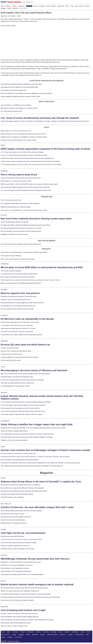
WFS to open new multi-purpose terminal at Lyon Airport (18, 259)
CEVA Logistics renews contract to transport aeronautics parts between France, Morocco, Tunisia (30, 280)
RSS (87, 635)
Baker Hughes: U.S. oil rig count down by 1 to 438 (16, 181)
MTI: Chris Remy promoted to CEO (11, 111)
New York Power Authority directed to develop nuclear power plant (36, 219)
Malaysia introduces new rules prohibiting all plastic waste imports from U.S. (24, 134)
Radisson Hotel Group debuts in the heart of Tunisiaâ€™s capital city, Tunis (41, 482)
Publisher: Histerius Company (10, 641)
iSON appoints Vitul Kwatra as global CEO (14, 90)
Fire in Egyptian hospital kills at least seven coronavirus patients (20, 203)
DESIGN (3, 529)
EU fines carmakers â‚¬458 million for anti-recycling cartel (18, 454)
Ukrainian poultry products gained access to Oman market (18, 140)
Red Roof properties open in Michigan (12, 497)
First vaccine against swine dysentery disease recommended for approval (23, 405)
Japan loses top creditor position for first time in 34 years (18, 328)
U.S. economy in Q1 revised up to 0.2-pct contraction (17, 325)
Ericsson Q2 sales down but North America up (25, 345)
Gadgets (3, 8)
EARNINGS (4, 341)
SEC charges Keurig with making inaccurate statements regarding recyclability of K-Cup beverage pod (32, 466)
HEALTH (3, 581)
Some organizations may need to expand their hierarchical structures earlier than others (27, 434)
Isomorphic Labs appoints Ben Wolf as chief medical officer (19, 296)
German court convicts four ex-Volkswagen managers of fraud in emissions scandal (45, 450)
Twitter (3, 637)
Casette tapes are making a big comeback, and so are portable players (22, 574)
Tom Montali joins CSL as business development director (18, 306)
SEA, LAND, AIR (6, 504)
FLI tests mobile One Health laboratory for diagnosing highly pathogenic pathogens (26, 402)
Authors (43, 635)
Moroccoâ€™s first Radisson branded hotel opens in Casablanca (20, 485)
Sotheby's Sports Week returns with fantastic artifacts (17, 494)
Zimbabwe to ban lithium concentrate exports (14, 234)
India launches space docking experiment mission (16, 623)
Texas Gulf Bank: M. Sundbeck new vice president (16, 105)
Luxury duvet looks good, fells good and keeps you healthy (19, 543)
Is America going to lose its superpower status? (15, 386)
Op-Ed (48, 6)
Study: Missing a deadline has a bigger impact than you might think (37, 424)
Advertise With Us (53, 635)
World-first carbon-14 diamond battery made (14, 626)
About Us (63, 635)
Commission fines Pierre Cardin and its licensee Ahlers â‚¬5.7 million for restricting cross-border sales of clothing (35, 457)
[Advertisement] (14, 38)
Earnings (42, 6)
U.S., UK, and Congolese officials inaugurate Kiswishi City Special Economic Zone (26, 190)
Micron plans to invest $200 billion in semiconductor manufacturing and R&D (24, 210)
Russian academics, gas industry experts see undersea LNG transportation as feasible (27, 620)
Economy (35, 6)
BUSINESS (4, 171)
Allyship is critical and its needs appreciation (14, 440)
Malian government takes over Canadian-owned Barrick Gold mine (21, 283)
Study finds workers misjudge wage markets (14, 431)
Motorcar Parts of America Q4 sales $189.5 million (16, 351)
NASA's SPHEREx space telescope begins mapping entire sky (20, 617)
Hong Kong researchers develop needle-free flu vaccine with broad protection (24, 588)
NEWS (3, 145)
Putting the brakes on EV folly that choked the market (17, 377)
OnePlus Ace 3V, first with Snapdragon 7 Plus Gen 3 (17, 565)
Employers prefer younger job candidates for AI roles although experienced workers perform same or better (33, 428)
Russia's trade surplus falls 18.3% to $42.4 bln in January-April (20, 322)
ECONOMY (4, 315)
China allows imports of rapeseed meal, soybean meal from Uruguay (21, 414)
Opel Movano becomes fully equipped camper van (16, 517)
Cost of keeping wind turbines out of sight (23, 610)
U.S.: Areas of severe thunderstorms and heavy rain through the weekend (40, 118)
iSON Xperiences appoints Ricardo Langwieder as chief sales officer (21, 84)
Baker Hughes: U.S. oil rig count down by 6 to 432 (16, 131)
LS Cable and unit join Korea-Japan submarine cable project (19, 274)
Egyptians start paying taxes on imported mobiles (16, 207)
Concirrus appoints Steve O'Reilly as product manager (17, 309)
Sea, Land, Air (80, 6)
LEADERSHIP (5, 421)
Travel (72, 6)
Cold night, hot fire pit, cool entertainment (23, 533)
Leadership (60, 6)
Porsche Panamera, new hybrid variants (13, 520)
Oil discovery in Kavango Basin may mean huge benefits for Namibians (22, 380)
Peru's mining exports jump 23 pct (19, 175)
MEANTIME (4, 607)
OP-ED (3, 367)
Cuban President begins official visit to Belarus (15, 222)
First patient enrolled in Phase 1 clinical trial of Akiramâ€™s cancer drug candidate (26, 594)
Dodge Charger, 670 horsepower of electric (14, 523)
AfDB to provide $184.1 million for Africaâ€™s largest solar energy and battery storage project (29, 184)
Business (8, 6)
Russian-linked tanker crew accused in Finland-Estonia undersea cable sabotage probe (27, 158)
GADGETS (4, 555)
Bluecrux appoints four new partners (20, 293)
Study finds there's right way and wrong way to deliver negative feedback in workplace (27, 437)
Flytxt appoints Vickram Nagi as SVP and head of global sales (19, 87)
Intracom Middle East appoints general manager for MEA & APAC (21, 96)
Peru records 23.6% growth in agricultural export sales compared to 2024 (23, 411)
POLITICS (4, 215)
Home (3, 632)
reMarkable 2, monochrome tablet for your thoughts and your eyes (21, 562)
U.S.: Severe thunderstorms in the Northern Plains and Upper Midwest (22, 152)
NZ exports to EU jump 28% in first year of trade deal (17, 332)
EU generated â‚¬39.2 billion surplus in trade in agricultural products (21, 335)
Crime (67, 6)
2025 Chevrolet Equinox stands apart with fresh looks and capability (21, 511)
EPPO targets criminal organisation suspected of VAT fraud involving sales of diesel (45, 149)
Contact (70, 635)
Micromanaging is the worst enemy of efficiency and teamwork (34, 370)
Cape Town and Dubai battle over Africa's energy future (17, 383)
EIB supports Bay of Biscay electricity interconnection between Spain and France (25, 187)
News (2, 6)
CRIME (3, 447)
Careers (29, 6)
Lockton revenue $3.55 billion (10, 348)
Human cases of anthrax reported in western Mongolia (17, 600)
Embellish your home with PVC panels (12, 536)
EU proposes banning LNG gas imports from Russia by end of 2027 (21, 228)
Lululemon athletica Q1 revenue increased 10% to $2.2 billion (19, 357)
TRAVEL (3, 478)
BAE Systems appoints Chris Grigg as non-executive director (19, 108)
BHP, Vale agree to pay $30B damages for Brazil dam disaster (20, 460)
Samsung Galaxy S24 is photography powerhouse (16, 571)
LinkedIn (10, 637)
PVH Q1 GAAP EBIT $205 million (11, 360)
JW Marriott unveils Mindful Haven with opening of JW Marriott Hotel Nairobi (24, 491)
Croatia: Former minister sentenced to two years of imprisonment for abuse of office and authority (30, 161)
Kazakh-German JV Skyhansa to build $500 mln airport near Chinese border (24, 137)
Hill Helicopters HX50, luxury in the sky (13, 514)
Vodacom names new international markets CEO (15, 300)
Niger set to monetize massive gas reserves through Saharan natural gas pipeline (25, 374)
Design (87, 6)
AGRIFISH (4, 393)
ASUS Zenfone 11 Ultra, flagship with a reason (15, 568)
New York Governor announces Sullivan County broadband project (21, 231)
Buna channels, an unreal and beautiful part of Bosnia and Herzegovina (22, 488)
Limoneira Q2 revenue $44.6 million (12, 354)
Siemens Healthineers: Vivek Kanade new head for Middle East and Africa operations (27, 93)
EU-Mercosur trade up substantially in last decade (27, 319)
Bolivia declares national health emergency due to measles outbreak (37, 584)
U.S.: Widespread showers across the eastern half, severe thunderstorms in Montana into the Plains (31, 164)
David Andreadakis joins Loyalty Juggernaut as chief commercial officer (22, 303)
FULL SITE (18, 637)
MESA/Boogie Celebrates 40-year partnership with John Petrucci (35, 559)
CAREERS (4, 290)
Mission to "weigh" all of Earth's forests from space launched (19, 614)
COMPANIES (5, 264)
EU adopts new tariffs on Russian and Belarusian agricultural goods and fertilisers (26, 225)
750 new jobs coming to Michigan (11, 256)
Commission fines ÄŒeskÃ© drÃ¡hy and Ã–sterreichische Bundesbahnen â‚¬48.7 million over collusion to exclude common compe (40, 463)
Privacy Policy (79, 635)
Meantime (15, 8)
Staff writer (5, 16)
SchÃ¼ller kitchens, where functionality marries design (17, 549)
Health (9, 8)
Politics (14, 6)
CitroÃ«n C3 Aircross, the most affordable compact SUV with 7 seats (37, 507)
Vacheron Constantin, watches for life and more (15, 546)
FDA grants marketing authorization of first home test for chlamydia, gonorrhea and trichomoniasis (30, 597)
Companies (21, 6)
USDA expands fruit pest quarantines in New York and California (20, 408)
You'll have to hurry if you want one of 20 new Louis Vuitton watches (21, 539)
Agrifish (54, 6)
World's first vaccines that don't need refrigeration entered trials (20, 591)
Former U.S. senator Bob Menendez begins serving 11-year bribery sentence (24, 155)
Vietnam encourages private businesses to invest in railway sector (21, 178)
